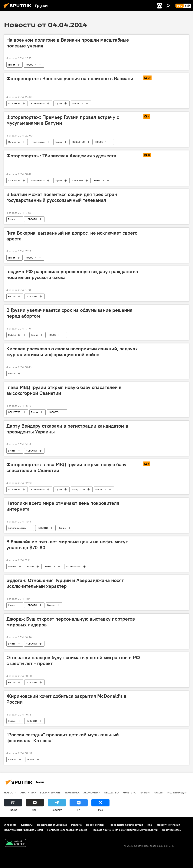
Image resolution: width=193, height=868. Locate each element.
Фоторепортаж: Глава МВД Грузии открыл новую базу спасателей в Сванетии (66, 467)
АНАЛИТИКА (28, 792)
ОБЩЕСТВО (79, 142)
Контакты (27, 825)
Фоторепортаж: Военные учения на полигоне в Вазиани (70, 79)
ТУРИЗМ (145, 792)
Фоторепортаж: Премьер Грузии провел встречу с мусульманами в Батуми (63, 120)
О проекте (10, 825)
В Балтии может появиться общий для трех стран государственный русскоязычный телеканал (62, 197)
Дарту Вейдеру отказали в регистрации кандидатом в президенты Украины (67, 429)
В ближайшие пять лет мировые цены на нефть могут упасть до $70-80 (67, 545)
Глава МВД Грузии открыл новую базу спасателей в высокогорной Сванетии (64, 390)
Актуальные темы (17, 528)
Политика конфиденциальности (23, 830)
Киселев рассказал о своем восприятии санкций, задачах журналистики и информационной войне (72, 352)
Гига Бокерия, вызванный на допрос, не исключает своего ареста (72, 236)
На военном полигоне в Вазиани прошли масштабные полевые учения (68, 43)
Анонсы (12, 759)
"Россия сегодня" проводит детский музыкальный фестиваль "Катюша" (63, 738)
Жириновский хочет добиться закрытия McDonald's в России (67, 699)
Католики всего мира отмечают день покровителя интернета (63, 506)
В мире (12, 219)
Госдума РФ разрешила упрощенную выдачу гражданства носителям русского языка (72, 274)
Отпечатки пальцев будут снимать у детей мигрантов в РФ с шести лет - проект (73, 660)
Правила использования (52, 825)
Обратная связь (172, 830)
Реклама (76, 825)
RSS (150, 825)
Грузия (11, 65)
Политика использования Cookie (67, 830)
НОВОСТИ (31, 65)
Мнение (12, 566)
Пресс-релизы (95, 825)
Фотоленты (14, 103)
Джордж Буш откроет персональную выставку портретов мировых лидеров (71, 622)
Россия (12, 296)
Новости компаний (168, 825)
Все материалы (51, 792)
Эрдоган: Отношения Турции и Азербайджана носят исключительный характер (65, 583)
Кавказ (30, 566)
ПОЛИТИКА (72, 792)
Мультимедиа (38, 103)
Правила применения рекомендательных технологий (125, 830)
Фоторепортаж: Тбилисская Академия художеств (61, 156)
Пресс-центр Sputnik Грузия (126, 825)
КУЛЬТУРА (78, 180)
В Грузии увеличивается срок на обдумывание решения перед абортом (69, 313)
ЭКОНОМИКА (73, 566)
